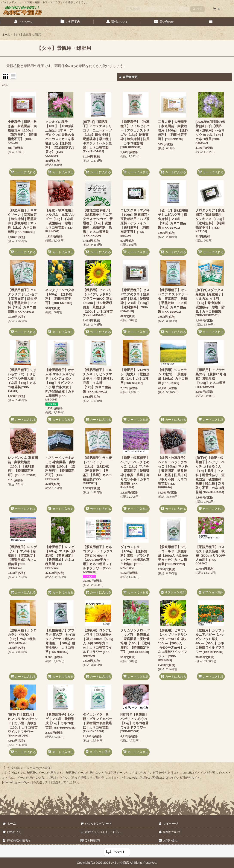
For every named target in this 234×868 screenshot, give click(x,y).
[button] (211, 22)
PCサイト (119, 852)
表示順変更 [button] (128, 77)
